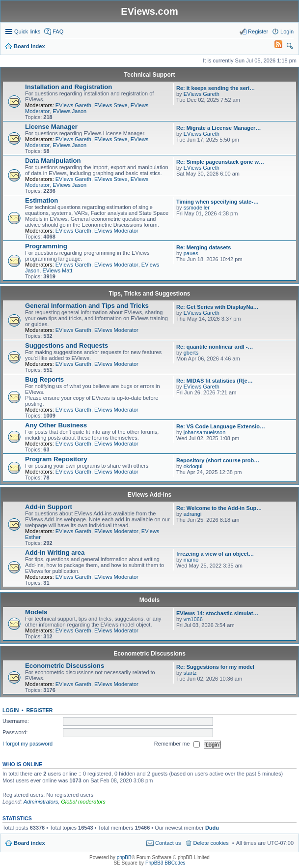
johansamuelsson (205, 432)
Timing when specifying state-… (217, 202)
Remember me (177, 745)
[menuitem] (274, 46)
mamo (191, 560)
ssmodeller (197, 208)
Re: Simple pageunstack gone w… (220, 162)
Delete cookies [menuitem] (211, 843)
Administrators (41, 802)
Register (40, 710)
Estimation (41, 200)
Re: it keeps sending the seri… (216, 88)
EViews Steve (111, 105)
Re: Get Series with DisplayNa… (217, 307)
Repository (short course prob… (218, 460)
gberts (191, 353)
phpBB (124, 857)
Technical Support (150, 75)
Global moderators (83, 802)
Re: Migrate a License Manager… (218, 128)
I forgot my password (27, 744)
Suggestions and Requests (67, 345)
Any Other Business (56, 425)
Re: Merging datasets (204, 247)
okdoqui (193, 466)
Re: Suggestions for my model (215, 667)
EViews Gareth (73, 105)
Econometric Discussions (149, 654)
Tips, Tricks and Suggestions (150, 294)
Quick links (27, 31)
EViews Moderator (116, 231)
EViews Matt (57, 270)
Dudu (212, 828)
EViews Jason (69, 111)
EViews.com (149, 11)
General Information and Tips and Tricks (87, 306)
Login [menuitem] (287, 31)
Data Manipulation (53, 161)
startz (190, 673)
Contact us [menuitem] (168, 843)
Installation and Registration (68, 87)
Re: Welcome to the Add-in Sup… (219, 508)
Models (149, 600)
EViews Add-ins (149, 495)
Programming (46, 246)
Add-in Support (49, 507)
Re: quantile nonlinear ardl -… (215, 347)
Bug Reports (44, 379)
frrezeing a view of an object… (215, 554)
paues (191, 253)
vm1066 (193, 619)
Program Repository (56, 459)
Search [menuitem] (290, 47)
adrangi (193, 514)
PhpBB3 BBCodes (165, 863)
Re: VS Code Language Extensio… (221, 426)
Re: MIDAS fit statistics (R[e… (215, 381)
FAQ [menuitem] (58, 31)
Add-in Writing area (55, 553)
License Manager (51, 127)
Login (11, 710)
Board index (29, 843)
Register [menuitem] (258, 31)
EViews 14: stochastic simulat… (217, 613)
